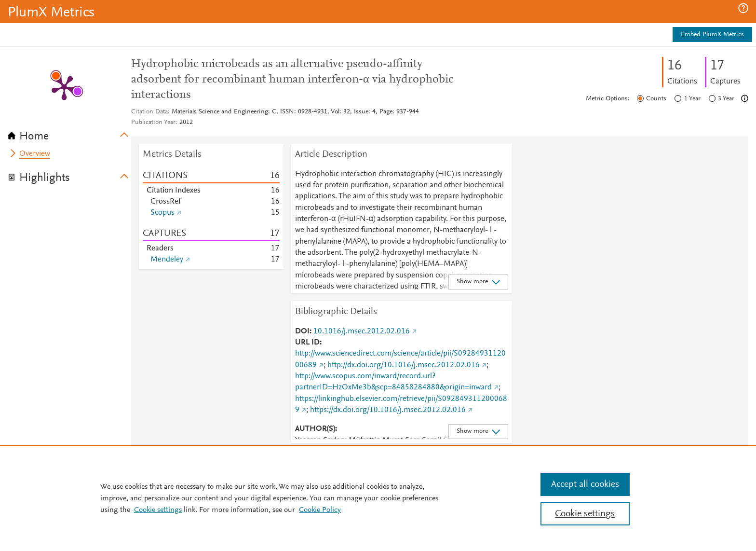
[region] (378, 498)
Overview (35, 154)
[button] (743, 8)
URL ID (307, 343)
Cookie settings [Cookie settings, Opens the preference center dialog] (585, 514)
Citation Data (149, 112)
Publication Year (153, 123)
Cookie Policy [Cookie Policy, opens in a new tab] (320, 510)
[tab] (69, 133)
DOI (302, 331)
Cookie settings (158, 510)
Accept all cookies (585, 484)
